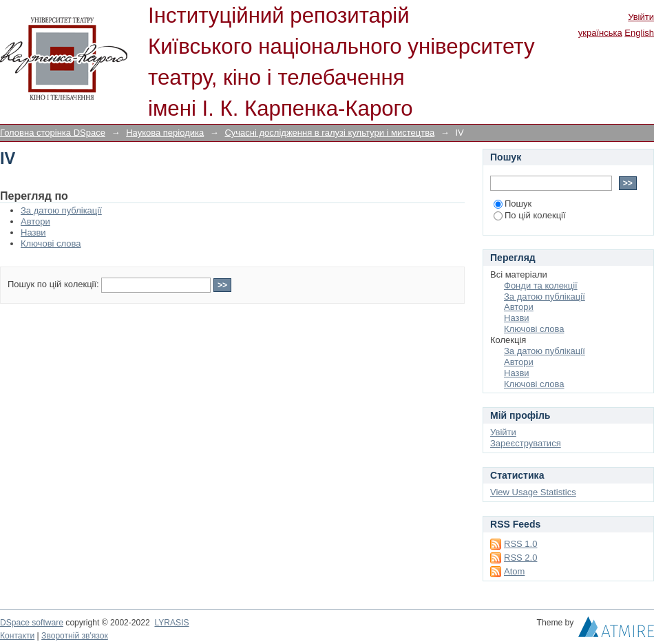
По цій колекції (530, 215)
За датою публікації (61, 210)
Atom (514, 571)
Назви (33, 232)
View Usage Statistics (533, 492)
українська (600, 33)
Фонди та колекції (541, 285)
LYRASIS (171, 623)
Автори (35, 221)
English (639, 33)
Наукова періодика (165, 133)
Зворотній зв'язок (75, 636)
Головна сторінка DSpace (53, 133)
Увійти (641, 17)
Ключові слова (51, 243)
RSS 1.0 (520, 544)
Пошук (513, 204)
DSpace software (32, 623)
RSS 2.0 (520, 558)
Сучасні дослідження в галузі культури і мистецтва (329, 133)
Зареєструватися (526, 443)
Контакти (17, 636)
